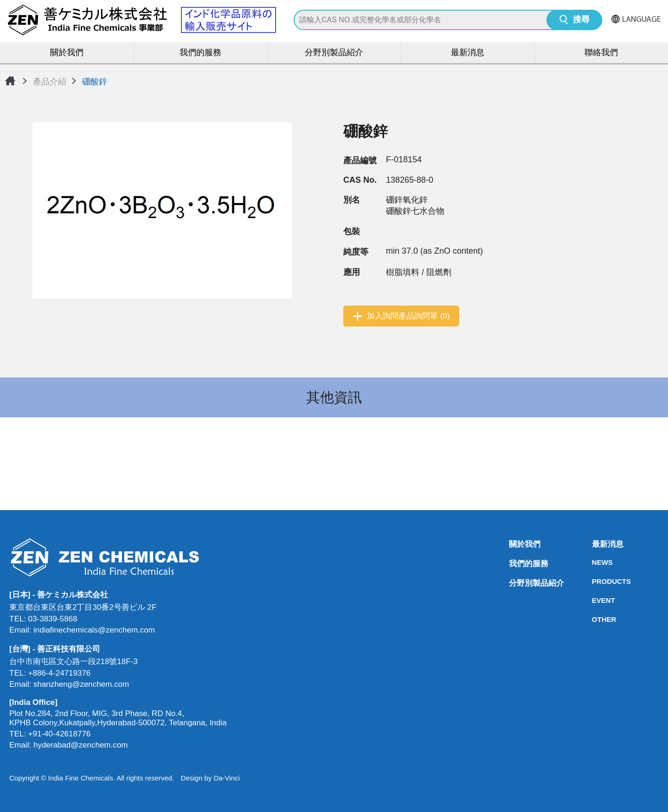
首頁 (10, 81)
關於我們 (67, 53)
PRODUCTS (595, 581)
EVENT (595, 600)
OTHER (595, 619)
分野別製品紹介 (334, 53)
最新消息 (468, 53)
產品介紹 (50, 82)
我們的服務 (200, 53)
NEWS (595, 562)
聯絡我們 (601, 53)
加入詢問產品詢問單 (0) (408, 316)
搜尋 (581, 20)
